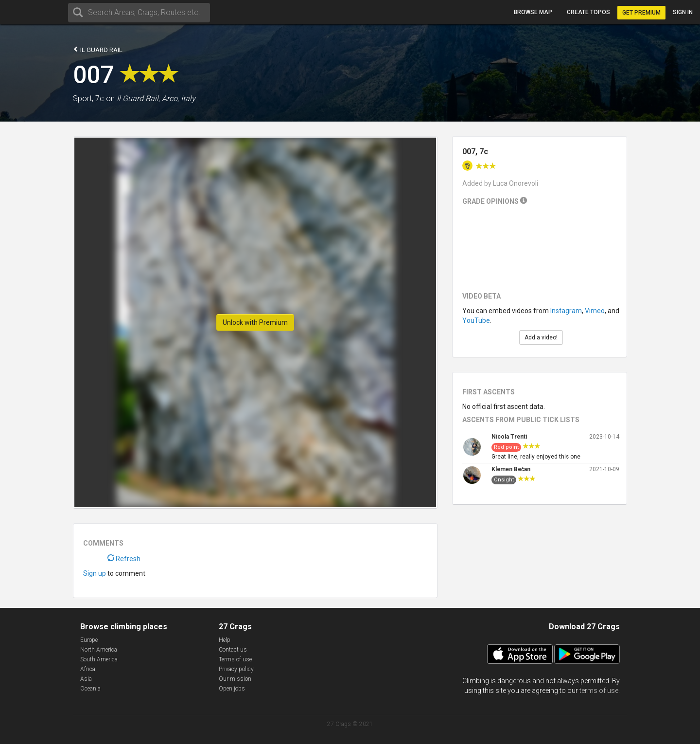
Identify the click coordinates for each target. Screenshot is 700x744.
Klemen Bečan (511, 469)
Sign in (683, 12)
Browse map (533, 12)
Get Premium (641, 13)
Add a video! (541, 337)
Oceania (90, 689)
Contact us (233, 650)
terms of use (599, 691)
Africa (88, 669)
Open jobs (232, 689)
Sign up (95, 573)
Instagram (566, 311)
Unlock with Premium (255, 322)
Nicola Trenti (509, 437)
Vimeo (595, 311)
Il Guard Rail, (138, 98)
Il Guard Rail (98, 49)
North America (99, 650)
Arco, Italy (179, 98)
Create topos (588, 12)
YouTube (476, 320)
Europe (89, 640)
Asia (86, 679)
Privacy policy (236, 669)
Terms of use (235, 659)
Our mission (235, 679)
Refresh (124, 559)
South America (99, 659)
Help (225, 640)
